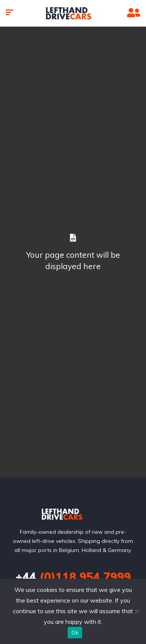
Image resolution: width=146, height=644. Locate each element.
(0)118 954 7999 (73, 577)
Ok (75, 633)
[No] (136, 611)
